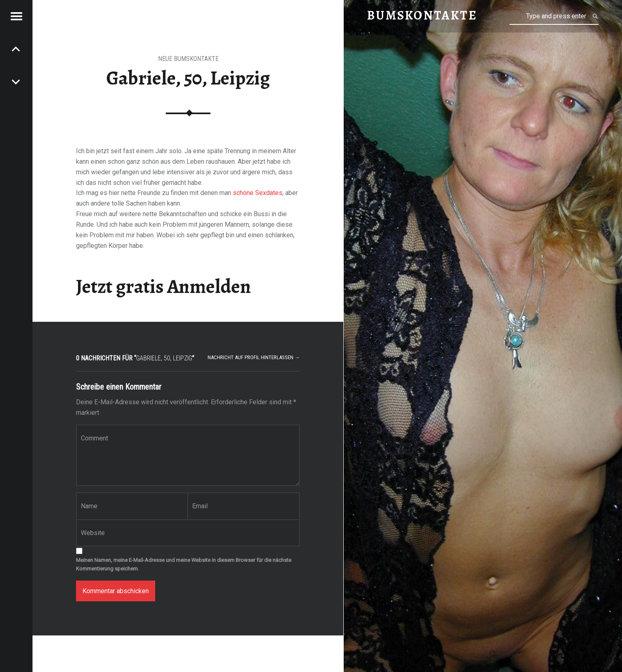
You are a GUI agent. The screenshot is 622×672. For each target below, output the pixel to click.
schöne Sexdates (258, 193)
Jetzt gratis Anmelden (164, 286)
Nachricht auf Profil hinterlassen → (254, 357)
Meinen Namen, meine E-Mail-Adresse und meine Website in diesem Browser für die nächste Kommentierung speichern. (184, 564)
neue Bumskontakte (188, 59)
